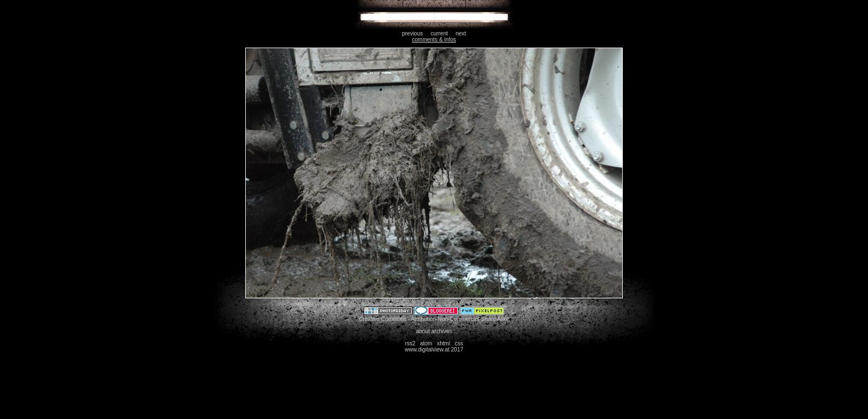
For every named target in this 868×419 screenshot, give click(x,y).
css (459, 343)
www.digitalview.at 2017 (434, 350)
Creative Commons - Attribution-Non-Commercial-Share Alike (434, 319)
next (461, 33)
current (439, 33)
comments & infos (434, 40)
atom (426, 343)
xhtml (443, 343)
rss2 (410, 343)
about (423, 331)
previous (412, 33)
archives (441, 331)
